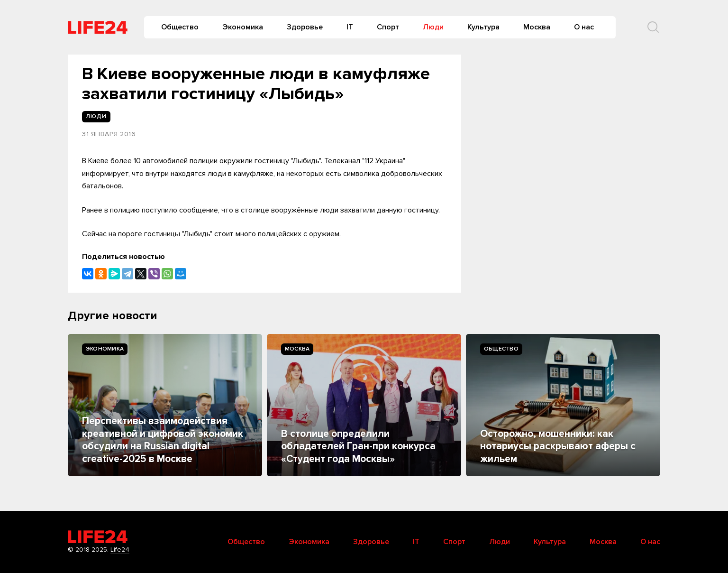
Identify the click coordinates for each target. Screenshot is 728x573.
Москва (537, 27)
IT (350, 27)
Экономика (243, 27)
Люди (433, 27)
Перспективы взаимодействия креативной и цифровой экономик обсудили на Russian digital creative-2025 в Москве (163, 440)
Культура (483, 27)
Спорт (388, 27)
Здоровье (305, 27)
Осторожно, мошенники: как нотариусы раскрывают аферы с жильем (558, 446)
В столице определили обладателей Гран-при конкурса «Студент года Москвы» (358, 446)
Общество (180, 27)
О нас (584, 27)
